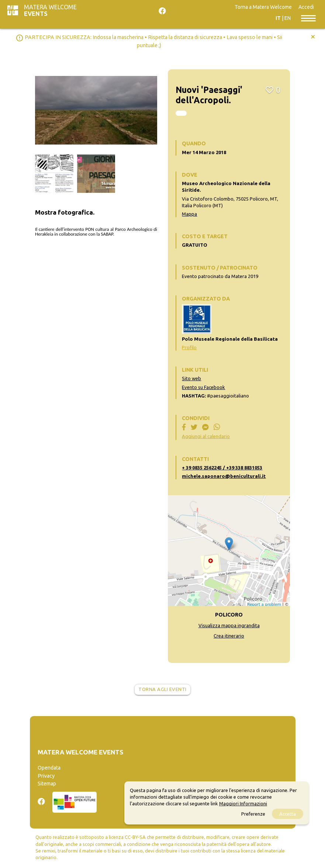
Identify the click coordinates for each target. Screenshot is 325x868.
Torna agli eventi (162, 689)
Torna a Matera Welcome (263, 7)
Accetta (288, 814)
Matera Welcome (50, 10)
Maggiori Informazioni (243, 803)
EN (288, 18)
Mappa (189, 214)
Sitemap (47, 784)
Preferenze (253, 814)
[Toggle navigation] (308, 18)
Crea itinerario (229, 636)
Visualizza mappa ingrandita (229, 625)
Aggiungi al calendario (206, 436)
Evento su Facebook (203, 387)
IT (278, 18)
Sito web (191, 378)
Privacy (46, 776)
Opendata (49, 768)
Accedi (306, 7)
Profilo (189, 347)
